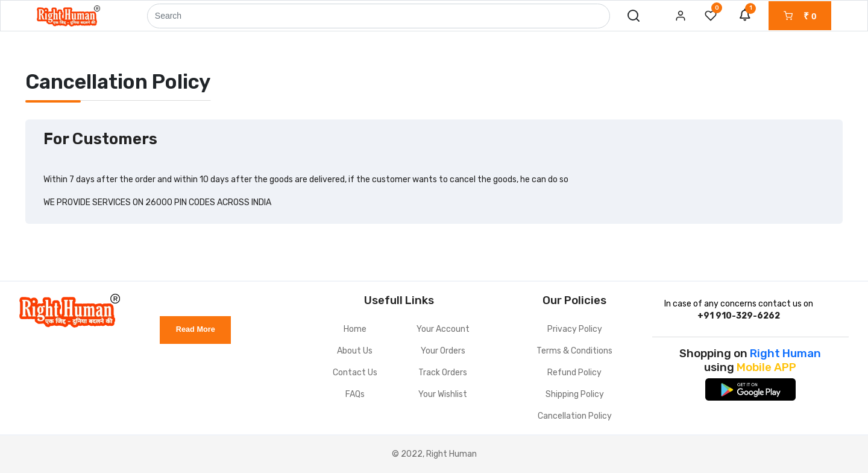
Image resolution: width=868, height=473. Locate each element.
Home (355, 329)
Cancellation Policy (575, 416)
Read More (196, 329)
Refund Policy (574, 373)
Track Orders (443, 373)
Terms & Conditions (574, 351)
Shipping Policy (575, 394)
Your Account (443, 329)
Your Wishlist (443, 394)
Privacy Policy (575, 329)
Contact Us (355, 373)
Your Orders (443, 351)
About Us (355, 351)
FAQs (355, 394)
